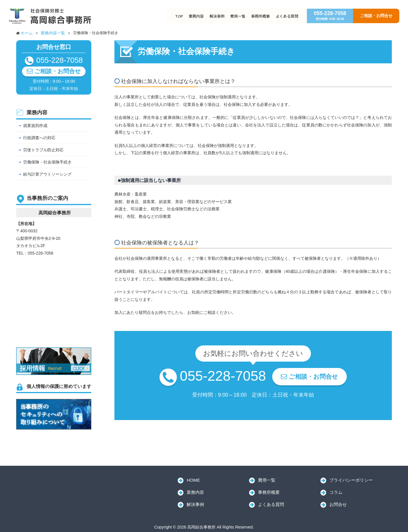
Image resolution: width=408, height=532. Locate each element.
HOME (193, 480)
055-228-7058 (330, 15)
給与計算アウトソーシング (47, 174)
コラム (336, 492)
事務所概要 (260, 16)
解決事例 (217, 16)
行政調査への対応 (39, 138)
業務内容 (196, 16)
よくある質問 (287, 16)
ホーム (27, 33)
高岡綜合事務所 (57, 487)
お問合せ (338, 504)
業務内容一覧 (53, 33)
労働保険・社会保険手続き (47, 162)
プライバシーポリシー (351, 480)
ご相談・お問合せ (376, 16)
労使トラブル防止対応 (43, 150)
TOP (179, 16)
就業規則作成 (35, 126)
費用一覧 (238, 16)
